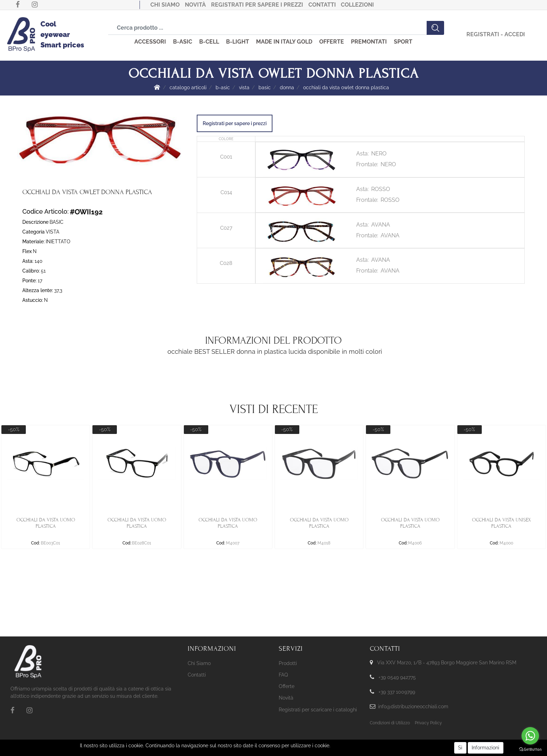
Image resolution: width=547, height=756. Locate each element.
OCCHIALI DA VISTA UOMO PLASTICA (46, 523)
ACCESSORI (150, 42)
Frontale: (367, 164)
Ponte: (29, 281)
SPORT (403, 42)
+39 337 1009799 (397, 692)
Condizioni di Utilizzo (390, 723)
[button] (435, 28)
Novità (195, 5)
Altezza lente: (38, 290)
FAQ (283, 675)
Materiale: (33, 242)
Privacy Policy (428, 723)
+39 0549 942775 (397, 677)
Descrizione (35, 222)
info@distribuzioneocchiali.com (413, 707)
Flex (27, 251)
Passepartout (285, 745)
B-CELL (209, 42)
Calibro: (31, 271)
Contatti (322, 5)
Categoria (33, 232)
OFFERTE (332, 42)
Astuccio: (33, 300)
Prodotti (288, 663)
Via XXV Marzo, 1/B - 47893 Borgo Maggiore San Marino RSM (447, 663)
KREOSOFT (285, 751)
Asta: (28, 261)
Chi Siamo (165, 5)
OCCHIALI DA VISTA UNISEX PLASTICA (501, 523)
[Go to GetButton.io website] (530, 749)
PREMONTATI (369, 42)
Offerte (287, 686)
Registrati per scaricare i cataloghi (318, 710)
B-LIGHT (238, 42)
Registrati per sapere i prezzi (257, 5)
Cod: (35, 543)
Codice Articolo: (46, 211)
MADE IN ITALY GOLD (284, 42)
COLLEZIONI (357, 5)
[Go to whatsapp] (530, 736)
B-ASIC (183, 42)
